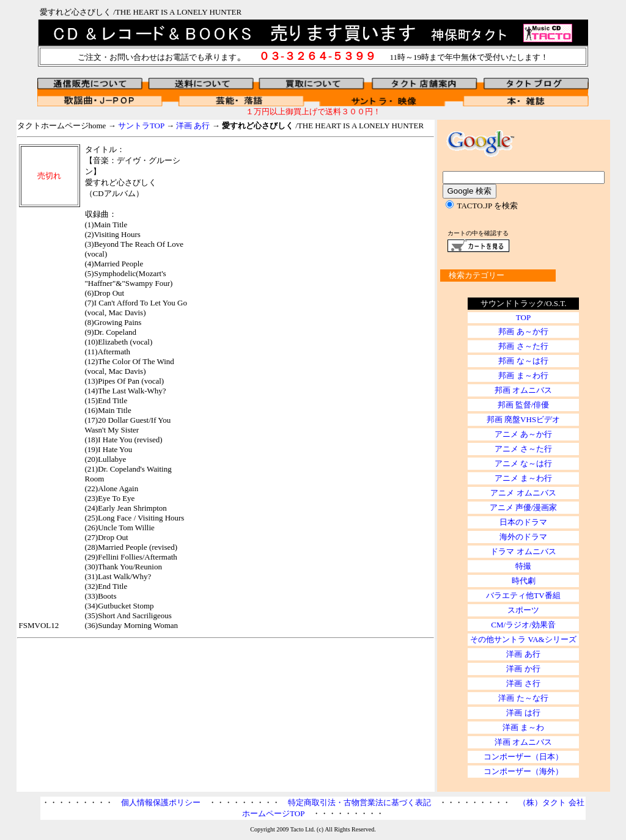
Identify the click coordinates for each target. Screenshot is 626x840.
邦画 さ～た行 (523, 346)
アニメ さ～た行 (523, 449)
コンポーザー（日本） (523, 757)
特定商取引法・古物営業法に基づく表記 (359, 802)
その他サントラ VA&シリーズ (523, 639)
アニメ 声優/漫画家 (524, 507)
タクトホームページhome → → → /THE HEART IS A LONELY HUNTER (221, 126)
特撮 (523, 566)
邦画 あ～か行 (523, 331)
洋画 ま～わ (523, 727)
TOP (523, 317)
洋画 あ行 (193, 126)
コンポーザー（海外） (523, 771)
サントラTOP (141, 126)
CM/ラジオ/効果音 (523, 625)
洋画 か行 (523, 669)
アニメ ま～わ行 (523, 478)
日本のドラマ (523, 522)
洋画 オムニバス (523, 742)
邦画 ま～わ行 (523, 375)
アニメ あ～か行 (523, 434)
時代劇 (524, 581)
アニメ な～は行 (523, 463)
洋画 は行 (523, 713)
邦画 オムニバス (523, 390)
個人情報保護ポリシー (161, 802)
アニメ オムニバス (523, 493)
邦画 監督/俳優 (524, 405)
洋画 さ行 (523, 683)
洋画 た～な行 (523, 698)
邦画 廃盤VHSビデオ (523, 419)
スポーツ (523, 610)
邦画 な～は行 (523, 361)
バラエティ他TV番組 (523, 595)
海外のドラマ (523, 537)
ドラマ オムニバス (523, 551)
